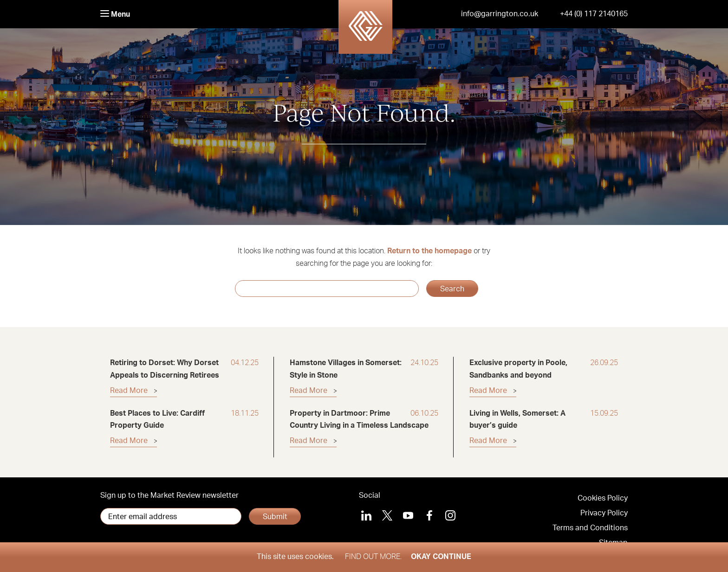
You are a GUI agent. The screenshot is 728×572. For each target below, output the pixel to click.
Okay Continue (441, 557)
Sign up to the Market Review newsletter (169, 495)
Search (452, 289)
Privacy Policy (604, 513)
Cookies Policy (603, 498)
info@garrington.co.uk (500, 14)
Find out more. (373, 557)
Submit (275, 517)
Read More (129, 391)
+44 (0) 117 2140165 (594, 14)
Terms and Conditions (590, 528)
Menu (115, 14)
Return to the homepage (429, 251)
